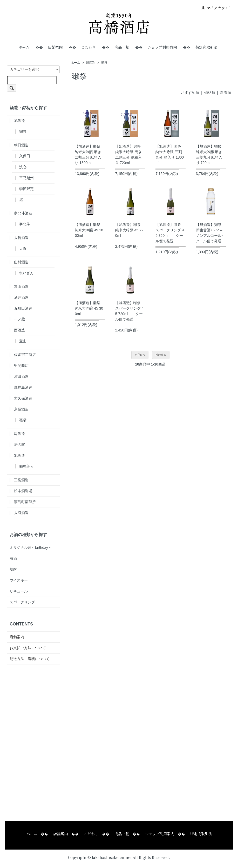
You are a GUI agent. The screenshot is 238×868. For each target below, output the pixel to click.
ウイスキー (19, 580)
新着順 (226, 93)
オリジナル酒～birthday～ (31, 547)
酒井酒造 (21, 297)
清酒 (13, 558)
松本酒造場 (23, 491)
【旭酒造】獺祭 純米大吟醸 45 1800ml (89, 230)
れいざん (26, 273)
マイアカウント (217, 8)
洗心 (23, 167)
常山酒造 (21, 286)
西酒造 (19, 330)
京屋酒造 (21, 409)
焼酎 (13, 569)
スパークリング (22, 602)
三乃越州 (26, 178)
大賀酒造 (21, 238)
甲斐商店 (21, 366)
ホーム (24, 47)
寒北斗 (25, 224)
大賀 (23, 249)
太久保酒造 (23, 398)
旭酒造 (91, 63)
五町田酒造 (23, 308)
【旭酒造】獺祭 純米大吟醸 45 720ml (129, 230)
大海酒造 (21, 513)
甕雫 (23, 420)
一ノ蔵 (19, 319)
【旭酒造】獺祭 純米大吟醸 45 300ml (89, 308)
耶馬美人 (26, 466)
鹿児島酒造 (23, 387)
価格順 (210, 93)
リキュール (19, 591)
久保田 (25, 156)
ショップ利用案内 (162, 47)
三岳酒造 (21, 480)
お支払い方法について (28, 648)
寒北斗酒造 (23, 213)
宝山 (23, 341)
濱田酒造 (21, 376)
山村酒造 (21, 262)
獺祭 (104, 63)
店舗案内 (55, 47)
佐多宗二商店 (25, 355)
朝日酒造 (21, 145)
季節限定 (26, 189)
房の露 (19, 445)
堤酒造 (19, 434)
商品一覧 (122, 47)
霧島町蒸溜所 (25, 502)
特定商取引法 (206, 47)
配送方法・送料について (30, 659)
